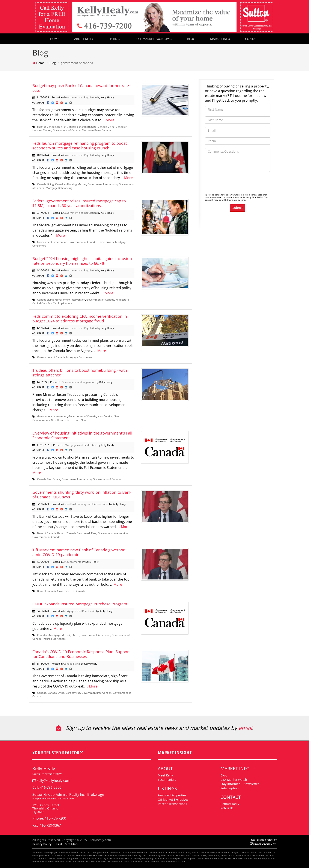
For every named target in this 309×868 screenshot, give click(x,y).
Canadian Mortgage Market (54, 635)
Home (40, 63)
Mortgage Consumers (79, 357)
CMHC (75, 635)
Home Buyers (106, 242)
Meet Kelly (165, 775)
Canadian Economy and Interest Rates (86, 504)
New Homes (58, 420)
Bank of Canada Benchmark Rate (77, 126)
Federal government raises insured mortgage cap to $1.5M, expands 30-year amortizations (79, 203)
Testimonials (167, 780)
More (110, 120)
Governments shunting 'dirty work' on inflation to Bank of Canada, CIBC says (82, 495)
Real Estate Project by (264, 839)
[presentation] (238, 184)
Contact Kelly (230, 804)
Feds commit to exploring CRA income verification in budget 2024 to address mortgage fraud (80, 319)
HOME (55, 39)
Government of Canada (67, 130)
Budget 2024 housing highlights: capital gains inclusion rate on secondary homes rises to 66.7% (82, 261)
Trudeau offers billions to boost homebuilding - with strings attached (80, 373)
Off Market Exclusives (173, 800)
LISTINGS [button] (115, 39)
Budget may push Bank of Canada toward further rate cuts (81, 88)
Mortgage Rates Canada (96, 130)
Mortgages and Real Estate (81, 445)
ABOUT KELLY (84, 39)
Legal (58, 844)
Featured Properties (172, 795)
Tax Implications (63, 303)
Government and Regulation (80, 97)
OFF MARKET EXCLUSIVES (154, 39)
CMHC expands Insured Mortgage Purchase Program (80, 604)
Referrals (227, 808)
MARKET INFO (220, 39)
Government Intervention (102, 184)
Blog (53, 63)
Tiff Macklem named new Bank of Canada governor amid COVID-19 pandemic (78, 552)
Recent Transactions (172, 804)
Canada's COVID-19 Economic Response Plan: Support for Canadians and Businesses (81, 654)
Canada (42, 693)
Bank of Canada (47, 126)
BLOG (191, 39)
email (245, 728)
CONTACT (252, 39)
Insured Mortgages (54, 639)
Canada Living (106, 126)
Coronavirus (73, 693)
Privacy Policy (42, 844)
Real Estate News (77, 420)
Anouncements (72, 562)
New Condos (105, 416)
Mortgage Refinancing (59, 188)
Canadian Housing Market (71, 184)
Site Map (71, 844)
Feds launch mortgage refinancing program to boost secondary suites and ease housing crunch (80, 146)
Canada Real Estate (49, 479)
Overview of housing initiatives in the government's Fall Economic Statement (82, 435)
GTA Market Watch (234, 780)
